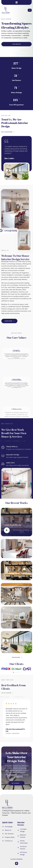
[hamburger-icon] (30, 10)
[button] (3, 669)
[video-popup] (7, 530)
